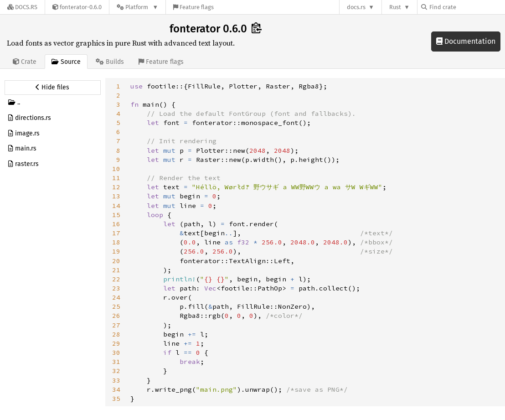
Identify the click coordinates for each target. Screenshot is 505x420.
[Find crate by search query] (467, 7)
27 (116, 325)
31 (116, 362)
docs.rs (356, 7)
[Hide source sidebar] (53, 88)
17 (116, 233)
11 (116, 178)
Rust (395, 7)
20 (116, 261)
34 (116, 389)
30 (116, 353)
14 (116, 206)
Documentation (466, 41)
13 (116, 196)
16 (116, 224)
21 (116, 270)
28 (116, 334)
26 (116, 316)
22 (116, 279)
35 (116, 399)
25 (116, 306)
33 (116, 380)
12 (116, 187)
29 (116, 343)
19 (116, 251)
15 (116, 215)
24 (116, 297)
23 (116, 288)
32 (116, 371)
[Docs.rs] (22, 7)
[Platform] (137, 7)
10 (116, 169)
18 (116, 242)
